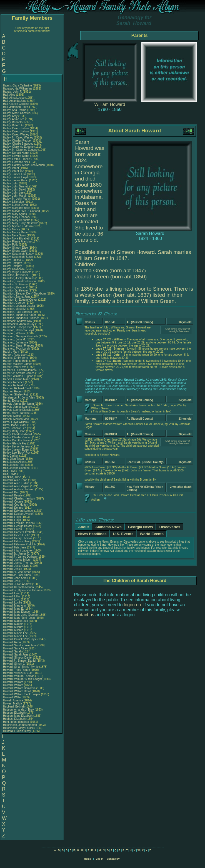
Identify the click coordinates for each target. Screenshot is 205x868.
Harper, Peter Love (15, 367)
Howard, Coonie (13, 502)
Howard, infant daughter (18, 551)
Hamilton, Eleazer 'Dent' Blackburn (24, 294)
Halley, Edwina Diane (16, 156)
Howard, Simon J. (14, 664)
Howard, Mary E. (13, 609)
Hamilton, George (14, 303)
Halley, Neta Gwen (15, 235)
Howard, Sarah (13, 651)
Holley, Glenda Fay (15, 443)
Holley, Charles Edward (17, 434)
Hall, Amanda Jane (15, 101)
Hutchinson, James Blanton (20, 725)
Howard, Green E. (14, 529)
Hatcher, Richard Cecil (17, 388)
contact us (84, 615)
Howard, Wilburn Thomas (19, 676)
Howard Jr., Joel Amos (17, 575)
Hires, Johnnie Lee (15, 428)
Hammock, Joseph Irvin (17, 327)
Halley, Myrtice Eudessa (18, 226)
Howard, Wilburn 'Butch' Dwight (22, 679)
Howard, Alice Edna (15, 480)
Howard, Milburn (14, 627)
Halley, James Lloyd (15, 177)
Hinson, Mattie (12, 416)
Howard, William (13, 682)
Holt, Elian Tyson (13, 459)
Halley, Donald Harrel (16, 153)
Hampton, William (14, 333)
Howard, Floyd (12, 517)
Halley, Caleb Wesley (16, 134)
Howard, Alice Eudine (16, 483)
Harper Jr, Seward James (19, 373)
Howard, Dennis (13, 508)
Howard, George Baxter (18, 526)
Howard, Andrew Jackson (19, 489)
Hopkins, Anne (12, 477)
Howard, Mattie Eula (16, 621)
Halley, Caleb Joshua (16, 128)
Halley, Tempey (13, 263)
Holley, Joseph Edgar (16, 450)
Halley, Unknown (14, 269)
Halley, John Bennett (16, 186)
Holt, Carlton (11, 456)
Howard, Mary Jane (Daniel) (20, 615)
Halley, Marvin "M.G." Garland (22, 211)
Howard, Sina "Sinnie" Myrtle (21, 667)
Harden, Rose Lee (14, 355)
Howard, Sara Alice (15, 648)
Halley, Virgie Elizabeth (17, 272)
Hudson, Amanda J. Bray (18, 710)
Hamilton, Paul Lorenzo (17, 312)
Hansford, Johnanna (16, 342)
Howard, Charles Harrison (19, 499)
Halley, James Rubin (16, 180)
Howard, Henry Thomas (18, 538)
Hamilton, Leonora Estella (19, 306)
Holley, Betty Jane (14, 431)
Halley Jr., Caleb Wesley (18, 138)
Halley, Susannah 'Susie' (19, 257)
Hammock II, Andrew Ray (19, 324)
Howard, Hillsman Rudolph (19, 544)
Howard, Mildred (14, 630)
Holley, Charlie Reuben (17, 437)
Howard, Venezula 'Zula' (18, 673)
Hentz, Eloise (12, 401)
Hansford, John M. (14, 339)
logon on (132, 605)
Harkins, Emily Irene (15, 358)
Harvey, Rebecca (14, 382)
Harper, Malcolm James (18, 364)
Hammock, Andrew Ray (17, 321)
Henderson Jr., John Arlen (19, 398)
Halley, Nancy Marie (15, 232)
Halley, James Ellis (15, 174)
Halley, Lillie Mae (13, 202)
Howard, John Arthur (16, 578)
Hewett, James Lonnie (17, 407)
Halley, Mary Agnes (15, 214)
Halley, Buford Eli (14, 125)
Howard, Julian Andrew (17, 584)
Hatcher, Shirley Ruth (16, 395)
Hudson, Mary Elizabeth (18, 716)
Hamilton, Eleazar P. (16, 287)
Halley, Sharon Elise (15, 248)
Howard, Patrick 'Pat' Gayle (20, 639)
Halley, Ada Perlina (15, 110)
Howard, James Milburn (18, 560)
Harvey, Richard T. (14, 385)
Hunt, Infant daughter (17, 722)
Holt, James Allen (14, 462)
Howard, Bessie (13, 495)
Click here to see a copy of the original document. (177, 330)
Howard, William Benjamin (19, 688)
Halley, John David (15, 190)
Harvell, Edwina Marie (17, 379)
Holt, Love (10, 471)
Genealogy (113, 859)
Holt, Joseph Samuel (16, 468)
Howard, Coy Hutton (16, 505)
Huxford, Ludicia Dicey (17, 731)
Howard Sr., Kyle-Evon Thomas (22, 590)
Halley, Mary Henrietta (17, 220)
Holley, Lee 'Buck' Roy (17, 453)
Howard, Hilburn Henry (17, 541)
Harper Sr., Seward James (19, 370)
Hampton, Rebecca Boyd (18, 330)
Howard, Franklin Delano (18, 523)
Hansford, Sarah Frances (19, 346)
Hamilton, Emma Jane (17, 297)
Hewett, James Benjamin (18, 404)
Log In (100, 859)
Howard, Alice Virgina (16, 486)
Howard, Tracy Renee (17, 670)
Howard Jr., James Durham (20, 557)
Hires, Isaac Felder (15, 425)
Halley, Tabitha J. (13, 260)
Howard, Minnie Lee (15, 633)
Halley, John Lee (13, 193)
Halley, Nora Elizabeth (17, 238)
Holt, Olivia (10, 474)
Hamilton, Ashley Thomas (19, 278)
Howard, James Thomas (18, 563)
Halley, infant (11, 168)
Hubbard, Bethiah (14, 707)
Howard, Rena (12, 642)
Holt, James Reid (14, 465)
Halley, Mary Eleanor (16, 217)
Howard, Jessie (13, 569)
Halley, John (11, 183)
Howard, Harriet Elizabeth (19, 532)
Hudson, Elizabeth (15, 713)
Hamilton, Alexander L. (17, 275)
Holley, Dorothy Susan (17, 440)
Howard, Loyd (12, 599)
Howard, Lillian (12, 596)
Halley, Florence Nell (16, 162)
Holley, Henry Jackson (17, 447)
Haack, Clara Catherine (17, 86)
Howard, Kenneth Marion (18, 587)
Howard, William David (17, 691)
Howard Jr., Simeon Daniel (19, 661)
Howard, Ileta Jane (15, 547)
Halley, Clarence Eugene (18, 147)
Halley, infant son (14, 171)
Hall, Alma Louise (14, 98)
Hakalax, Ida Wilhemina (18, 89)
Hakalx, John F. (12, 92)
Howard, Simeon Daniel (18, 658)
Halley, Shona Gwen (16, 251)
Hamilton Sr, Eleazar (16, 284)
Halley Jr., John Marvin (17, 199)
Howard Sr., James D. (17, 554)
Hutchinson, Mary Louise (18, 728)
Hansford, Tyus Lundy (17, 349)
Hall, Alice (10, 95)
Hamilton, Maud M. (15, 309)
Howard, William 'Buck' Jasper (22, 694)
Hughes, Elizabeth (15, 719)
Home (87, 859)
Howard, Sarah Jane (16, 655)
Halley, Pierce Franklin (17, 242)
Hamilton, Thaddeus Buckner (21, 318)
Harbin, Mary (11, 352)
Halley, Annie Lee (14, 119)
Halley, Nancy (12, 229)
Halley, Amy (11, 116)
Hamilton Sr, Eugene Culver (20, 300)
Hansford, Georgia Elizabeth (21, 336)
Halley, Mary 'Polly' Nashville (21, 223)
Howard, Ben (12, 492)
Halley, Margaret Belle (17, 208)
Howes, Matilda (13, 703)
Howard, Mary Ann (14, 606)
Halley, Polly (11, 245)
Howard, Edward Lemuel (18, 511)
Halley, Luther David (15, 205)
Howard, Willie (12, 697)
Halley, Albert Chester (16, 113)
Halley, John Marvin (15, 196)
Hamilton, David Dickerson (19, 281)
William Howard (110, 104)
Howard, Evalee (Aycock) (19, 514)
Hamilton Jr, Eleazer (16, 290)
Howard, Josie (12, 581)
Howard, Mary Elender (17, 612)
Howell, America (13, 700)
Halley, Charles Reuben (18, 141)
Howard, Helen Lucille (17, 535)
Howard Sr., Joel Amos (17, 572)
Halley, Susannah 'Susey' (19, 254)
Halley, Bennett (13, 122)
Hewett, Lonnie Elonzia (17, 410)
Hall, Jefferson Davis (16, 107)
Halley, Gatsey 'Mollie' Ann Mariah (24, 165)
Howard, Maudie (14, 624)
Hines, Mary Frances (16, 413)
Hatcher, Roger (13, 391)
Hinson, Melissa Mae (16, 419)
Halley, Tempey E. (14, 266)
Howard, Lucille (13, 603)
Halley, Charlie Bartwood (18, 144)
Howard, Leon (12, 593)
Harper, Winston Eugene (18, 376)
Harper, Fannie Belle (16, 361)
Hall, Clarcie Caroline (16, 104)
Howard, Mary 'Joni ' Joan (19, 618)
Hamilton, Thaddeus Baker (19, 315)
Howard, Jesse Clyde (16, 566)
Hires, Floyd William (15, 422)
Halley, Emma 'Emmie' (17, 159)
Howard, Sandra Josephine (20, 645)
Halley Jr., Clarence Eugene (20, 150)
